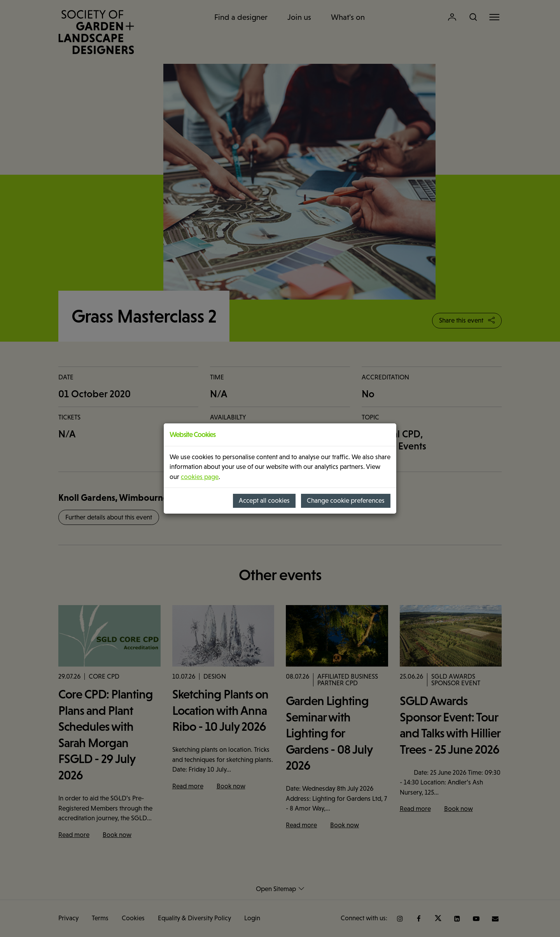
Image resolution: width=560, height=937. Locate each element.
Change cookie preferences (346, 501)
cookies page (200, 477)
